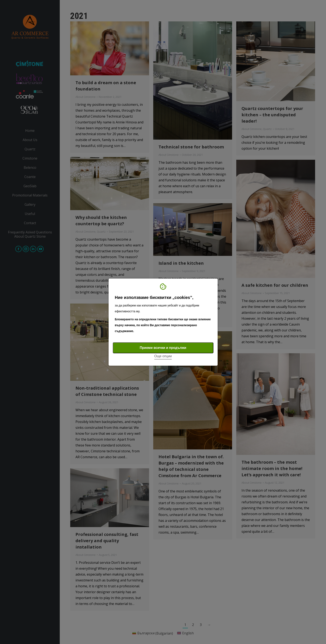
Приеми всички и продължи (163, 348)
